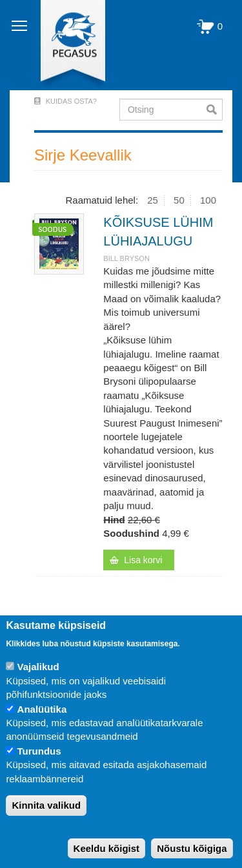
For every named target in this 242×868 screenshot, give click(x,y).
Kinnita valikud (46, 805)
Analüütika (42, 709)
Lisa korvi (143, 560)
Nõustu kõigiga (192, 848)
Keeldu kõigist (107, 848)
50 (179, 200)
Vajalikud (38, 667)
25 (153, 200)
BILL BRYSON (126, 258)
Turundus (39, 751)
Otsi (215, 110)
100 (208, 200)
